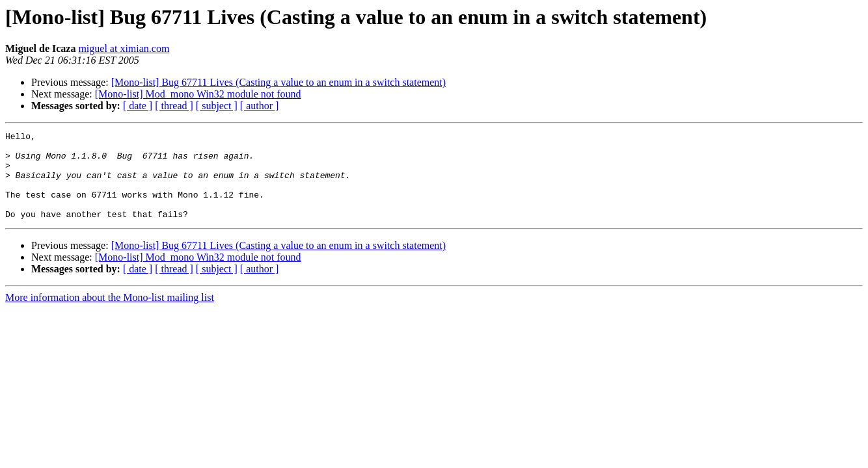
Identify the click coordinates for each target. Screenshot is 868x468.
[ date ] (138, 106)
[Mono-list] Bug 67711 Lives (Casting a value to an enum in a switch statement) (278, 82)
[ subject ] (217, 106)
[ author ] (260, 106)
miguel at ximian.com (124, 48)
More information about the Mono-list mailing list (110, 315)
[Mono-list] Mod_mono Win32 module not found (198, 94)
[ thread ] (174, 106)
